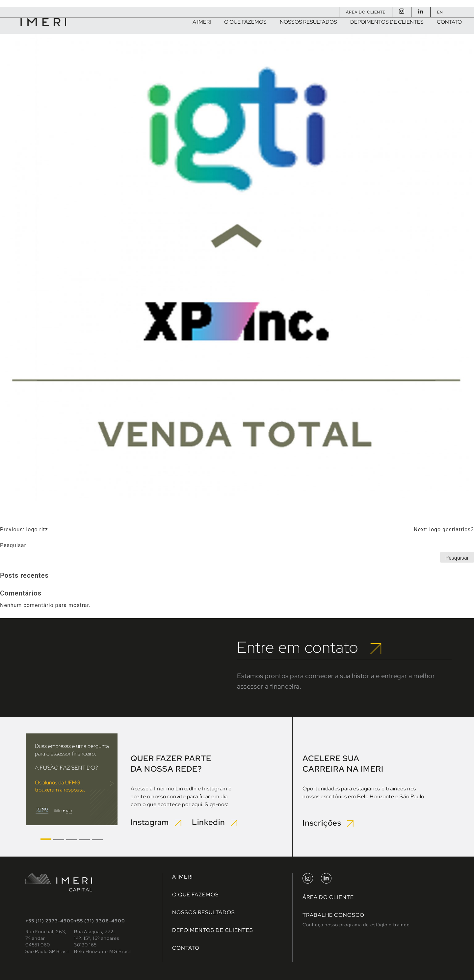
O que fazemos (196, 895)
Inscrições (328, 823)
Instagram (157, 822)
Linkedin (215, 822)
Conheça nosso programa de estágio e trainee (356, 925)
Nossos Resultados (204, 912)
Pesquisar (13, 545)
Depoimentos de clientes (213, 930)
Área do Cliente (366, 12)
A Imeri (183, 877)
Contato (186, 948)
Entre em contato (309, 647)
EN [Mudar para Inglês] (440, 12)
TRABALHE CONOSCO (333, 915)
